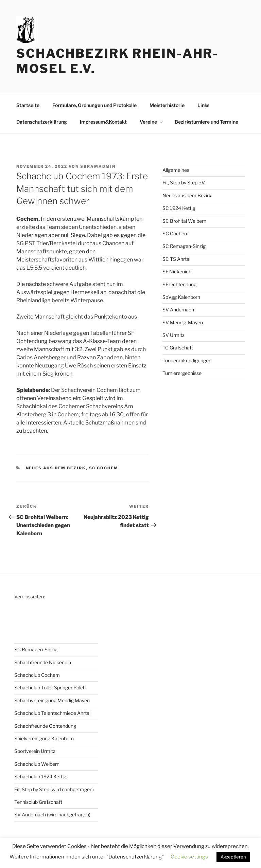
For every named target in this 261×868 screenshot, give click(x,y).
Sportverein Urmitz (35, 751)
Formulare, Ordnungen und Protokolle (94, 105)
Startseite (28, 105)
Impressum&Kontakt (103, 122)
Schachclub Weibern (37, 764)
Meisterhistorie (167, 105)
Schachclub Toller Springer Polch (50, 688)
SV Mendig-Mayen (183, 322)
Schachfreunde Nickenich (43, 662)
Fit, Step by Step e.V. (184, 183)
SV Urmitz (173, 335)
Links (203, 105)
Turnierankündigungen (187, 360)
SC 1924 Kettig (179, 208)
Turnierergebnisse (182, 373)
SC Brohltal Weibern (184, 221)
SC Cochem (104, 468)
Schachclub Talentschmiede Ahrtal (52, 713)
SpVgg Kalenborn (181, 297)
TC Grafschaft (178, 348)
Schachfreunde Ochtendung (45, 726)
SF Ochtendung (179, 284)
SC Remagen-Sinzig (184, 246)
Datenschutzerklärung (42, 122)
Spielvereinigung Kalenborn (44, 738)
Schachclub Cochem (37, 675)
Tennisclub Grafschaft (38, 802)
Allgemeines (176, 170)
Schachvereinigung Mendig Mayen (52, 700)
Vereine (152, 122)
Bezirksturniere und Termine (206, 122)
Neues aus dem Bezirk (56, 468)
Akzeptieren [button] (233, 857)
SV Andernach (178, 310)
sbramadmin (98, 166)
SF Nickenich (177, 272)
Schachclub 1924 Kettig (40, 776)
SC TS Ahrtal (176, 259)
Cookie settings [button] (189, 857)
